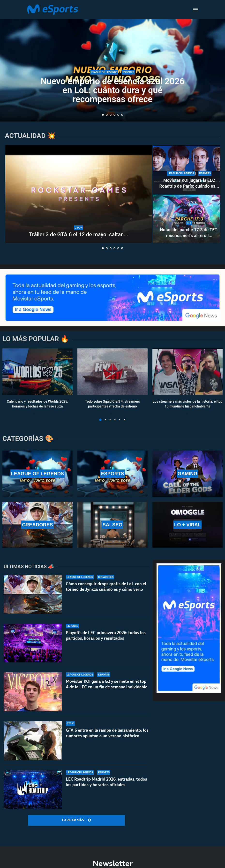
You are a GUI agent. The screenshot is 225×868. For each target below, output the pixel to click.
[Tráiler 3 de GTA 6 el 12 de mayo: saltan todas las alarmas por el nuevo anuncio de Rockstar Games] (79, 194)
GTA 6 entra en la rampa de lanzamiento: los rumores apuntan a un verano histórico (107, 736)
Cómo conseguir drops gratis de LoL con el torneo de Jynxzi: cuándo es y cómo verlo (106, 587)
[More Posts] (76, 820)
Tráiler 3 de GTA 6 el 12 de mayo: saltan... (79, 234)
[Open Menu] (195, 10)
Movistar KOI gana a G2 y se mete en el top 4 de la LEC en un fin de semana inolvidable (107, 684)
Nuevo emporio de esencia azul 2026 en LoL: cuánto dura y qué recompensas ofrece (112, 90)
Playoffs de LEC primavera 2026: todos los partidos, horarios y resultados (106, 635)
